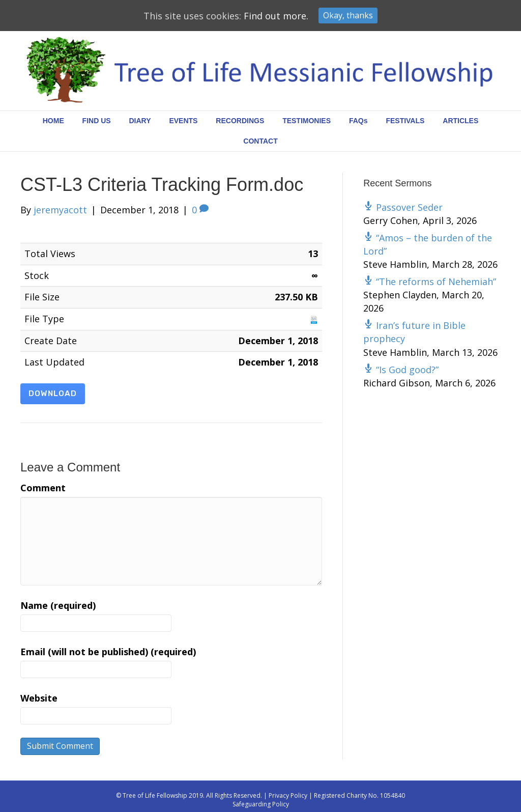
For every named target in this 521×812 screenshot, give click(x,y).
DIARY (140, 121)
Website (39, 698)
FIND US (97, 121)
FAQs (358, 121)
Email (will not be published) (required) (108, 652)
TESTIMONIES (307, 121)
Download (53, 394)
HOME (53, 121)
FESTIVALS (405, 121)
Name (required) (58, 605)
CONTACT (260, 141)
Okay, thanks (348, 15)
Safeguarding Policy (261, 804)
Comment (43, 488)
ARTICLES (460, 121)
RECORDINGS (240, 121)
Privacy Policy (288, 795)
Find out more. (276, 16)
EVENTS (183, 121)
